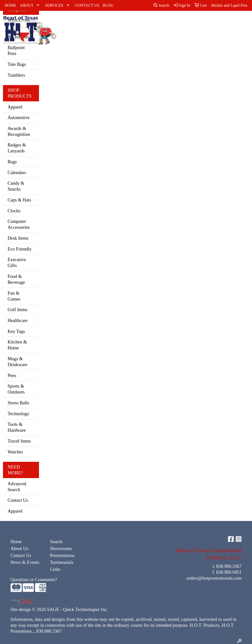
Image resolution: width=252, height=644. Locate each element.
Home (16, 542)
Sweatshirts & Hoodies (211, 25)
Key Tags (16, 331)
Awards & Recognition (19, 131)
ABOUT (27, 5)
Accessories (76, 22)
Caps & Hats (121, 27)
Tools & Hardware (17, 427)
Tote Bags (17, 64)
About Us (19, 548)
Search (161, 5)
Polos (191, 22)
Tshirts (232, 22)
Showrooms (61, 548)
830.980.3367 (229, 566)
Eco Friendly (20, 249)
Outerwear (172, 22)
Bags (12, 162)
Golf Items (18, 310)
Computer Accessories (19, 224)
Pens (12, 375)
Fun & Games (14, 296)
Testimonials (62, 562)
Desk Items (18, 238)
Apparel (15, 107)
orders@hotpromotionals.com (214, 578)
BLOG (108, 5)
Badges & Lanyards (17, 148)
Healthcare (18, 320)
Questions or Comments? (34, 580)
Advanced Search (17, 487)
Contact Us (18, 500)
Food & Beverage (16, 279)
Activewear (101, 22)
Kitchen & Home (17, 345)
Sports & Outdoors (16, 389)
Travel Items (19, 441)
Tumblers (16, 75)
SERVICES (54, 5)
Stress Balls (19, 403)
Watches (15, 452)
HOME (10, 5)
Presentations (62, 555)
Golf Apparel (151, 25)
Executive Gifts (17, 262)
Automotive (19, 117)
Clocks (14, 211)
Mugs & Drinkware (18, 362)
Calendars (17, 172)
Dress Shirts (135, 25)
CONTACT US (87, 5)
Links (55, 569)
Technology (19, 414)
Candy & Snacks (16, 186)
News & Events (25, 562)
